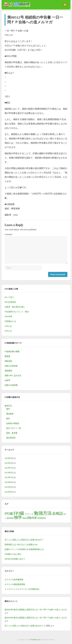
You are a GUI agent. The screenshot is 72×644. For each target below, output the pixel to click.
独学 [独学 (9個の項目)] (18, 517)
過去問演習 (11, 438)
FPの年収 (8, 317)
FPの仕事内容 (10, 302)
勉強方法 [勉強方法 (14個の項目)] (43, 513)
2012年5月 (9, 487)
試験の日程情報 (11, 366)
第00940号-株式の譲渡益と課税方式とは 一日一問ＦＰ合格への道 (32, 610)
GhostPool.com (35, 640)
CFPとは (8, 331)
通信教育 (10, 414)
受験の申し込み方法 (13, 376)
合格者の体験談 (13, 423)
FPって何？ (9, 297)
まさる (64, 610)
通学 (8, 409)
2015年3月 (9, 458)
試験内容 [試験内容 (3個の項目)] (32, 518)
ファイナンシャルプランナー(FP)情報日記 (22, 589)
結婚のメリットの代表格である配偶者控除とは (24, 549)
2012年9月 (9, 473)
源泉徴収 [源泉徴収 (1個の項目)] (10, 518)
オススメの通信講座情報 (15, 584)
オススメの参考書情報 (14, 580)
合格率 (7, 380)
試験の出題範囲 (11, 385)
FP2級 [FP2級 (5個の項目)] (9, 514)
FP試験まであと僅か (13, 554)
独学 (8, 419)
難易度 (7, 356)
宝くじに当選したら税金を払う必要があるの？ (24, 540)
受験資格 (8, 361)
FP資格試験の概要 (12, 352)
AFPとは (8, 326)
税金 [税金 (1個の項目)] (24, 518)
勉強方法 (8, 406)
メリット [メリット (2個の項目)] (29, 514)
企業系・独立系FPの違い (15, 307)
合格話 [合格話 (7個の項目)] (58, 513)
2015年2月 (9, 463)
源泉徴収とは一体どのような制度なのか (21, 545)
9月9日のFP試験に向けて (15, 559)
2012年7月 (9, 477)
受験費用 (8, 371)
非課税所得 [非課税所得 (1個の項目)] (42, 518)
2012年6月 (9, 482)
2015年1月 (9, 468)
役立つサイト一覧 (14, 428)
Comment (8, 234)
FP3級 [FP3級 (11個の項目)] (19, 513)
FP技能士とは (10, 321)
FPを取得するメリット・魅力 (17, 312)
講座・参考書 (12, 433)
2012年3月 (9, 492)
